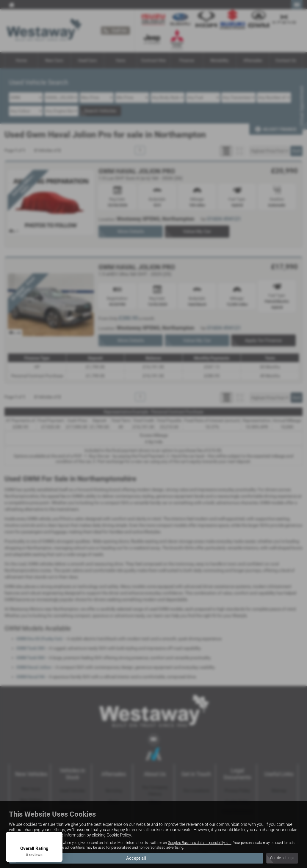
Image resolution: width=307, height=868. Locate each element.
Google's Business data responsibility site (200, 842)
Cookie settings (282, 858)
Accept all (136, 858)
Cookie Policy (119, 835)
